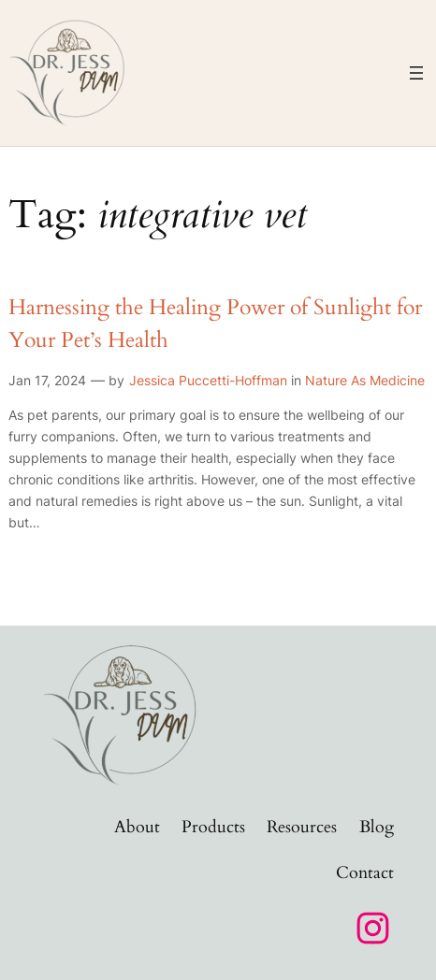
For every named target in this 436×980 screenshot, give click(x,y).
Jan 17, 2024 (47, 380)
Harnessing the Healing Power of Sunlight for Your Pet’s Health (215, 324)
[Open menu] (416, 73)
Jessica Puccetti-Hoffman (208, 380)
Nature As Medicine (365, 380)
